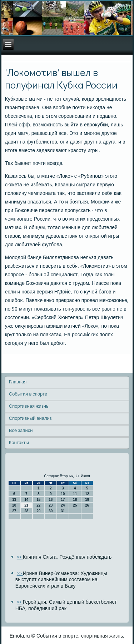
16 (51, 500)
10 (63, 494)
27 (14, 511)
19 (87, 500)
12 (87, 494)
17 (63, 500)
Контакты (19, 443)
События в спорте (28, 394)
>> (20, 557)
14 (26, 500)
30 (51, 511)
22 (38, 505)
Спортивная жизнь (29, 406)
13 (14, 500)
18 (75, 500)
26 (87, 505)
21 (26, 505)
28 (26, 511)
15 (38, 500)
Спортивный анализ (30, 419)
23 (51, 505)
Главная (18, 382)
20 (14, 505)
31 (63, 511)
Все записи (21, 431)
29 (38, 511)
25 (75, 505)
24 (63, 505)
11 (75, 494)
